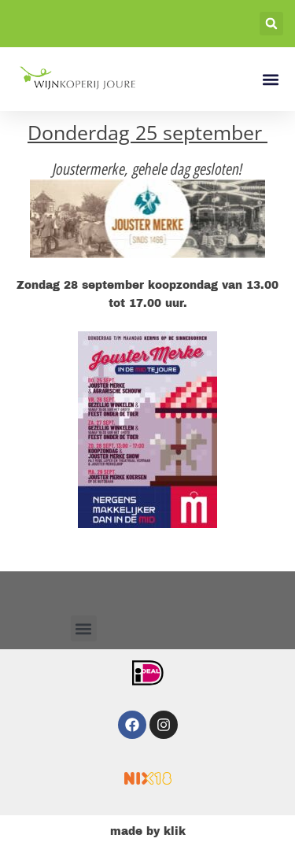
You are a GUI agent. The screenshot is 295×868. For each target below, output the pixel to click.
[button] (271, 24)
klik (175, 831)
